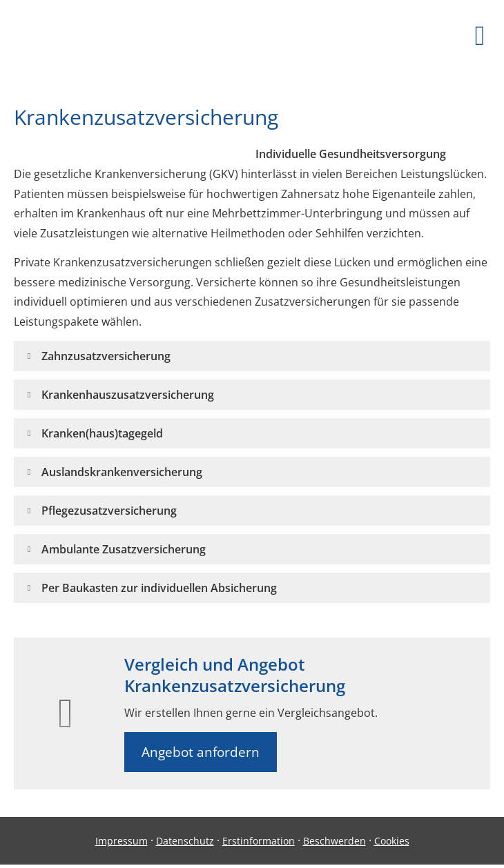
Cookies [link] (392, 841)
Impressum (122, 841)
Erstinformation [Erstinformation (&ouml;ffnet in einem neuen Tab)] (259, 841)
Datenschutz (185, 841)
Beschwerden (335, 841)
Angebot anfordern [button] (201, 752)
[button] (106, 356)
